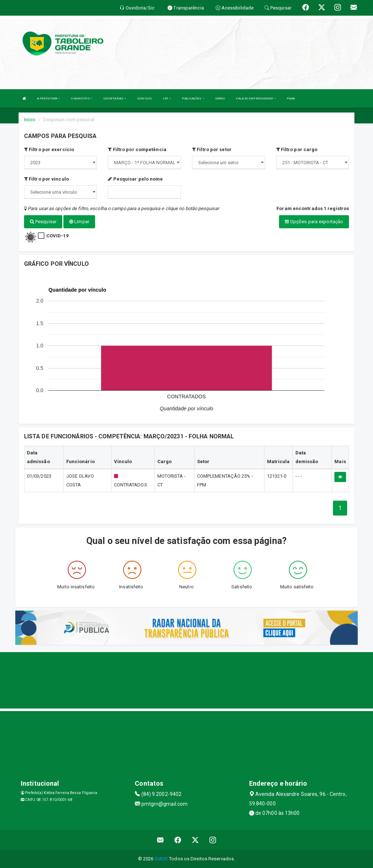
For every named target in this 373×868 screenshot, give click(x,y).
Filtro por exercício (49, 149)
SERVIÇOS (144, 98)
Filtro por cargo (297, 149)
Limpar (79, 222)
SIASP (161, 859)
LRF (167, 98)
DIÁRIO (220, 98)
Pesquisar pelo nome (135, 179)
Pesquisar (43, 222)
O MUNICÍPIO (82, 98)
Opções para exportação (314, 222)
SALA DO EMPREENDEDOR (256, 98)
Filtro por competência (137, 149)
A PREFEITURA (48, 98)
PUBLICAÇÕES (193, 98)
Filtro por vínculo (46, 179)
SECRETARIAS (115, 98)
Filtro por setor (212, 149)
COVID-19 (57, 235)
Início (30, 120)
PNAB (291, 98)
